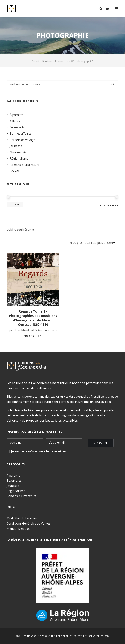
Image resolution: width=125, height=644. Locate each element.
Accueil (36, 61)
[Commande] (92, 243)
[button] (117, 9)
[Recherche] (99, 9)
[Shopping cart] (105, 9)
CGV (79, 636)
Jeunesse (13, 486)
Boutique (47, 61)
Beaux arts (14, 481)
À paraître (13, 475)
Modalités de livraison (22, 518)
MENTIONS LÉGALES (66, 636)
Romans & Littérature (21, 496)
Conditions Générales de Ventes (29, 523)
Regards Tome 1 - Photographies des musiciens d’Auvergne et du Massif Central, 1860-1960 (33, 318)
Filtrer (15, 205)
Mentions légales (18, 529)
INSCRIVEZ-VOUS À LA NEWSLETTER (35, 432)
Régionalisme (16, 491)
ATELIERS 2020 (103, 636)
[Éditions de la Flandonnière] (23, 9)
